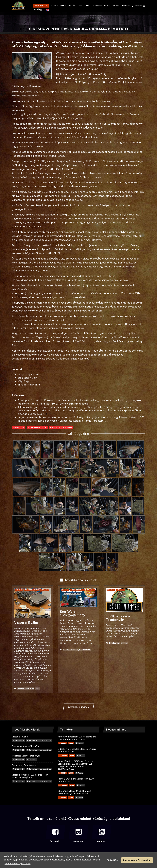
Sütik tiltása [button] (113, 860)
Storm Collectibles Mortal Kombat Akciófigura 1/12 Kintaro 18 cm (78, 794)
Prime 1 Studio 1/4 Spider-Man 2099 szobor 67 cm (78, 782)
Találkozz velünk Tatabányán (33, 758)
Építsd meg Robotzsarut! (33, 767)
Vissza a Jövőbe (33, 739)
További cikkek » (78, 707)
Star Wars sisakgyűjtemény (33, 748)
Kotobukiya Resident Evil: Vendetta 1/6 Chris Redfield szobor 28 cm (78, 740)
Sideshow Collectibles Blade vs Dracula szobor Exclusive (78, 752)
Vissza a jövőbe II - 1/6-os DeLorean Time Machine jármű (33, 778)
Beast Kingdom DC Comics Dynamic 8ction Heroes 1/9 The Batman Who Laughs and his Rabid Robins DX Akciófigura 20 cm (78, 767)
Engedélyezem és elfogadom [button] (137, 860)
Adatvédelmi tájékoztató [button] (17, 864)
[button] (54, 6)
